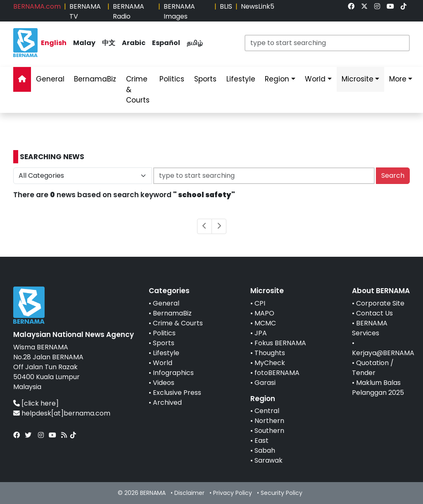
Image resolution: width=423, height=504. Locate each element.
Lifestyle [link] (241, 79)
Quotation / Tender (373, 368)
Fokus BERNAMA (280, 343)
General (166, 303)
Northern (269, 421)
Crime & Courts (178, 323)
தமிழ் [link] (195, 43)
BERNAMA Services (370, 328)
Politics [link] (172, 79)
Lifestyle (166, 353)
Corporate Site (380, 303)
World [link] (315, 79)
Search (393, 176)
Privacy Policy (233, 493)
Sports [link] (205, 79)
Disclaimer (189, 493)
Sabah (265, 450)
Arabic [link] (134, 43)
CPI (260, 303)
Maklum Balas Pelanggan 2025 (378, 388)
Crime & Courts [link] (138, 90)
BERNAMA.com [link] (37, 6)
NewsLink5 (258, 6)
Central (267, 411)
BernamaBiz (172, 313)
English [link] (54, 43)
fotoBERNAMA (277, 373)
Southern (269, 431)
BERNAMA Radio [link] (128, 11)
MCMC (265, 323)
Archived (167, 402)
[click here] (40, 403)
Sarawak (269, 460)
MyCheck (270, 363)
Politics (164, 333)
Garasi (265, 383)
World (163, 363)
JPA (261, 333)
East (261, 441)
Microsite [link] (358, 79)
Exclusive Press (177, 393)
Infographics (173, 373)
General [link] (50, 79)
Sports (164, 343)
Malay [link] (84, 43)
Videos (164, 383)
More (398, 79)
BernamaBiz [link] (95, 79)
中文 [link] (109, 43)
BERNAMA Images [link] (179, 11)
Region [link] (277, 79)
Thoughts (270, 353)
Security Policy (282, 493)
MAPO (264, 313)
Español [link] (166, 43)
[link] (351, 6)
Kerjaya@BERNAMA (383, 353)
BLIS (226, 6)
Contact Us (374, 313)
